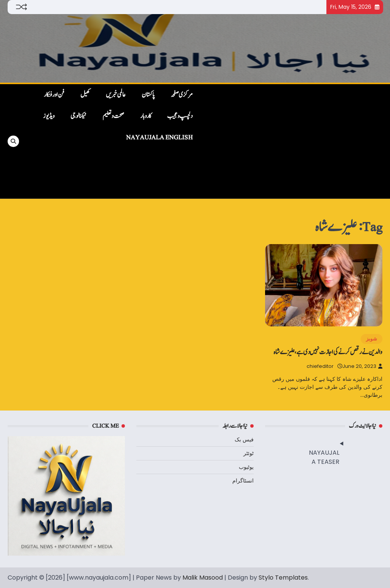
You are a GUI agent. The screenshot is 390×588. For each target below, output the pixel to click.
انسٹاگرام (243, 481)
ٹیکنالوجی (78, 116)
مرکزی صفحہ (182, 95)
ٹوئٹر (249, 453)
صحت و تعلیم (113, 116)
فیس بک (244, 439)
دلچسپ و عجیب (180, 116)
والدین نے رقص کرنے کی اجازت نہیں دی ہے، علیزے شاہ (328, 352)
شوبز (372, 339)
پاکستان (148, 95)
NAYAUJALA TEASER (324, 457)
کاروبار (146, 116)
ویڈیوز (49, 116)
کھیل (85, 95)
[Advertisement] (292, 141)
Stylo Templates (283, 578)
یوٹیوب (246, 467)
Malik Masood (203, 578)
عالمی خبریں (116, 95)
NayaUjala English (159, 137)
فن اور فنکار (54, 95)
